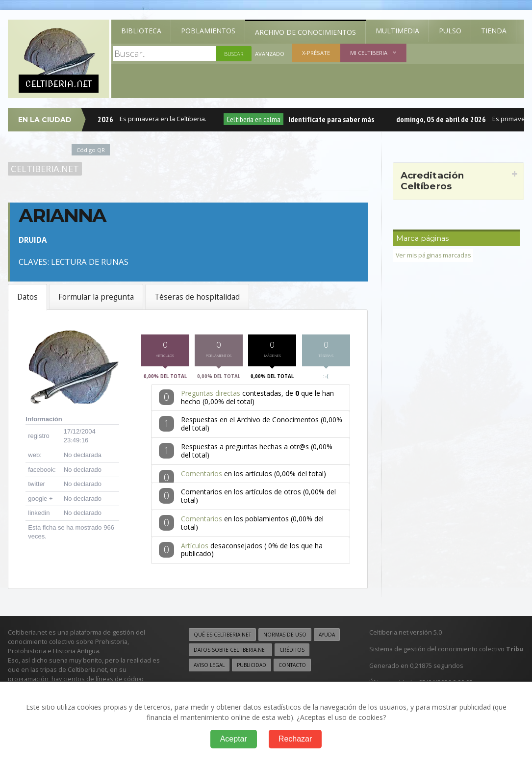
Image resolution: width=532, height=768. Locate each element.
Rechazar (295, 739)
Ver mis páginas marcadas (434, 255)
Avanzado (270, 54)
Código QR (91, 150)
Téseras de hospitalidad (197, 297)
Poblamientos (208, 31)
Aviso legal (209, 668)
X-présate (316, 53)
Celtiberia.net (45, 169)
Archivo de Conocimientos (305, 32)
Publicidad (252, 668)
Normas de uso (285, 638)
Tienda (494, 31)
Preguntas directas (211, 396)
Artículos (195, 548)
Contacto (292, 668)
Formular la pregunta (96, 297)
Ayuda (327, 638)
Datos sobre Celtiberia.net (230, 653)
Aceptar (234, 739)
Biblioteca (141, 31)
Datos (27, 297)
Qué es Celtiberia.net (222, 638)
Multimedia (397, 31)
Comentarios (202, 476)
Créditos (292, 653)
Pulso (450, 31)
